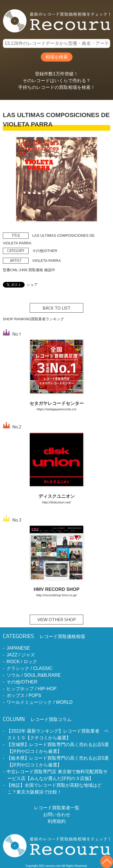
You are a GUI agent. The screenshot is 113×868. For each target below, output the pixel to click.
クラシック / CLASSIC (29, 668)
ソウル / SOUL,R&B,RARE (34, 675)
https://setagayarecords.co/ (56, 409)
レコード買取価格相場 (44, 636)
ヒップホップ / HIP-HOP (31, 689)
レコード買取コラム (37, 719)
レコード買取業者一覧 (57, 808)
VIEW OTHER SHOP (57, 619)
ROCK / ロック (22, 662)
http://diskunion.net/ (56, 502)
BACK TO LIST (56, 308)
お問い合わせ (57, 815)
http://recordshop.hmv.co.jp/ (56, 595)
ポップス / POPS (24, 695)
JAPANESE (18, 648)
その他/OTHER (22, 682)
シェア (32, 285)
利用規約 (57, 821)
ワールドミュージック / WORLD (40, 702)
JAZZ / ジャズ (21, 655)
